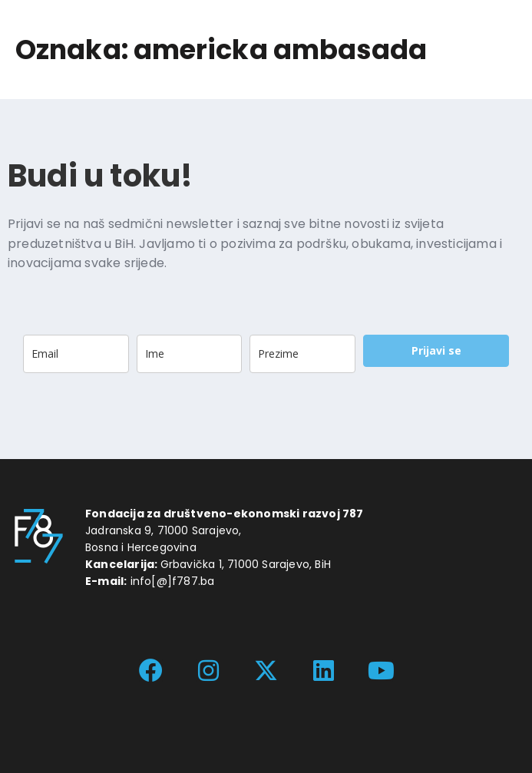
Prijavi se (436, 350)
